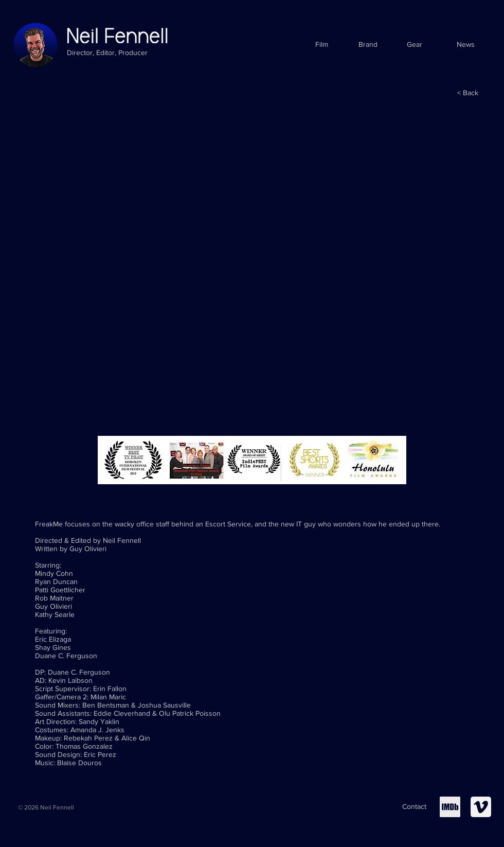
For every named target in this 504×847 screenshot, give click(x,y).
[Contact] (414, 807)
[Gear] (414, 45)
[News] (466, 45)
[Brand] (368, 45)
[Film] (322, 45)
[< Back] (468, 93)
